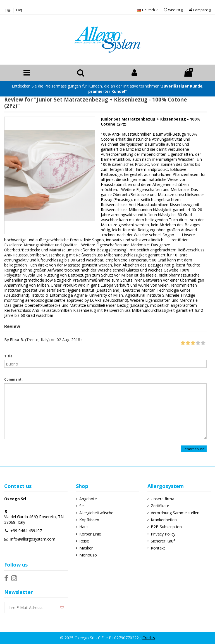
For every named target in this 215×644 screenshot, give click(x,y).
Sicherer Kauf (163, 541)
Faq (19, 10)
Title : (9, 356)
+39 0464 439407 (26, 531)
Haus (84, 527)
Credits (149, 638)
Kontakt (158, 548)
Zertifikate (160, 506)
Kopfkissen (89, 520)
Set (82, 506)
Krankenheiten (164, 520)
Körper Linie (90, 534)
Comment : (14, 379)
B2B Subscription (166, 527)
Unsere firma (163, 499)
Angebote (88, 499)
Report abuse (194, 449)
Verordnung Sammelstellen (175, 513)
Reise (84, 541)
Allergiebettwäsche (96, 513)
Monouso (88, 555)
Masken (86, 548)
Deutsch (147, 10)
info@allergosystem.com (33, 539)
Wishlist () (174, 10)
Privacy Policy (163, 534)
